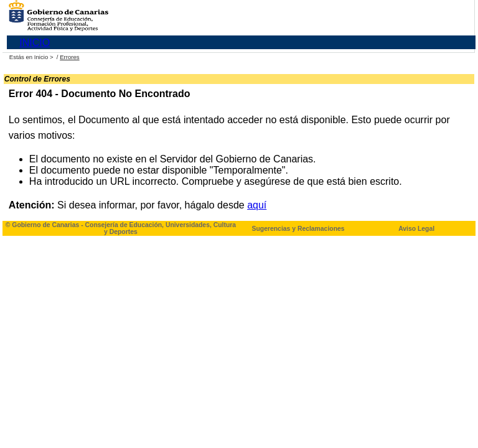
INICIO (35, 43)
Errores (69, 57)
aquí (257, 205)
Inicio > (45, 57)
